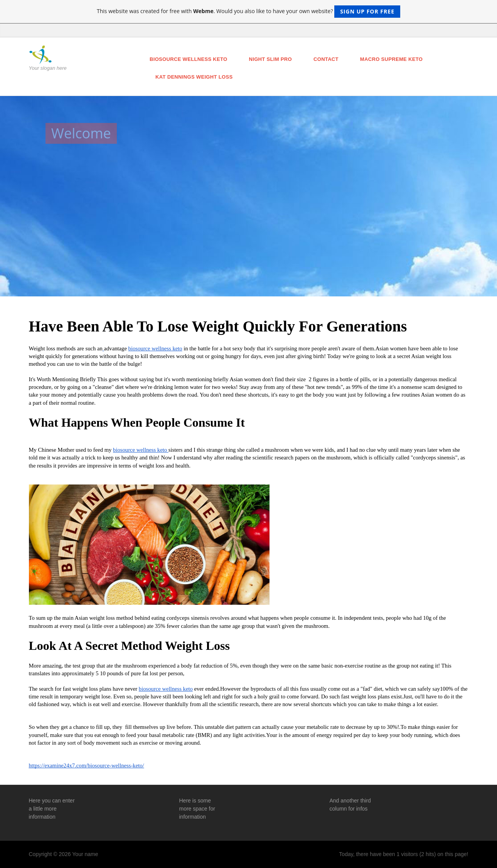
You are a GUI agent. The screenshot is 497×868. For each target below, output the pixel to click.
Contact (326, 59)
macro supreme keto (391, 59)
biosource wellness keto (189, 59)
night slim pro (270, 59)
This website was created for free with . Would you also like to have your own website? (248, 12)
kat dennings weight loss (194, 77)
